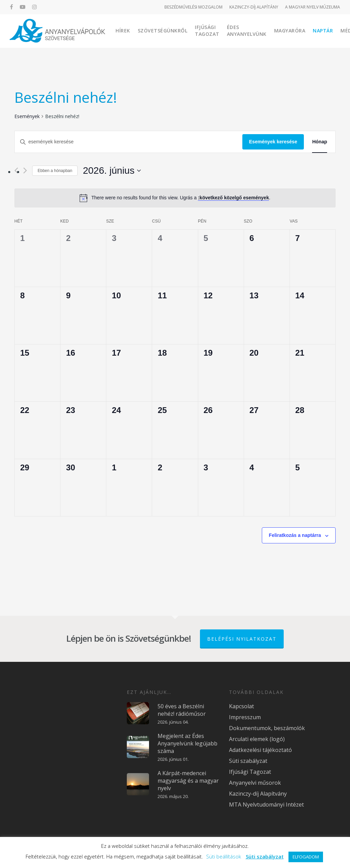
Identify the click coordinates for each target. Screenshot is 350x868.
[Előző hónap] (16, 170)
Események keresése (273, 142)
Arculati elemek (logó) (257, 739)
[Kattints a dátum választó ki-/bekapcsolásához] (112, 171)
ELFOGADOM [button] (306, 857)
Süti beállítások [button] (224, 856)
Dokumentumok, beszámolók (267, 728)
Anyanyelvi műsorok (255, 783)
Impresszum (245, 717)
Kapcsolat (241, 706)
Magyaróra (290, 31)
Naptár (323, 31)
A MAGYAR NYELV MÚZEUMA (313, 7)
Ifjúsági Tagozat (207, 31)
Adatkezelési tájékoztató (260, 750)
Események (27, 116)
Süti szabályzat (248, 761)
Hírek (123, 31)
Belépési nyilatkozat (242, 639)
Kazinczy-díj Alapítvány (258, 794)
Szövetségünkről (163, 31)
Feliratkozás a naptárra (295, 535)
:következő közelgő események (233, 198)
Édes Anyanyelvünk (247, 31)
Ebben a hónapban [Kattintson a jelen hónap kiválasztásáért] (55, 171)
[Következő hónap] (25, 170)
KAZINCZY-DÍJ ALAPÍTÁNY (254, 7)
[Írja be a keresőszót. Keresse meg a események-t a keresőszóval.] (129, 142)
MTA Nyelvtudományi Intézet (266, 805)
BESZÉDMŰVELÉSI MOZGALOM (193, 7)
